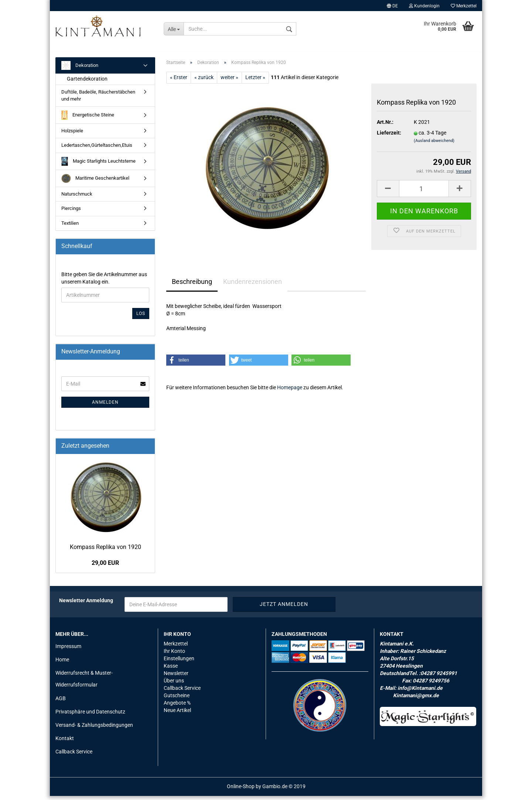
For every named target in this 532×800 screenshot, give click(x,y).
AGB (61, 702)
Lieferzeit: (389, 137)
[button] (196, 364)
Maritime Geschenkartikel (95, 182)
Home (62, 664)
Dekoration (80, 70)
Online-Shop (241, 790)
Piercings (71, 212)
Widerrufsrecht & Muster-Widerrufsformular (84, 683)
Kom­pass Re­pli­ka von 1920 (105, 551)
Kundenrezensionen (253, 286)
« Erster (179, 81)
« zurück (204, 81)
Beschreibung (192, 286)
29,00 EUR (105, 567)
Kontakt (65, 742)
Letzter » (255, 81)
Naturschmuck (77, 198)
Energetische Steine (88, 119)
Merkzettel (464, 6)
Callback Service (74, 756)
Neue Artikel (177, 714)
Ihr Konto (174, 655)
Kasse (171, 670)
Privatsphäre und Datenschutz (90, 716)
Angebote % (177, 707)
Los (141, 318)
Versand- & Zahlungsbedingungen (94, 729)
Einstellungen (179, 662)
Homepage (290, 391)
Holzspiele (72, 135)
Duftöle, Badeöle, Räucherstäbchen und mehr (98, 100)
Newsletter (176, 677)
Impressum (68, 650)
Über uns (174, 685)
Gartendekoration (87, 83)
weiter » (229, 81)
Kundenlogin (424, 6)
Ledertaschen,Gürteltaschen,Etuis (97, 149)
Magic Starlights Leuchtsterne (98, 165)
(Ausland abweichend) (434, 145)
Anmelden (105, 406)
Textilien (70, 227)
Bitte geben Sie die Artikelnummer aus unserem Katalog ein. (104, 282)
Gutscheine (177, 699)
